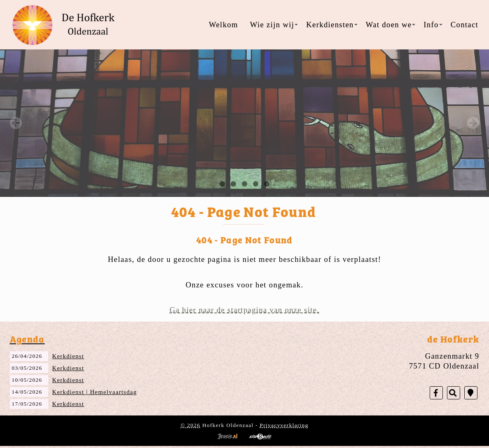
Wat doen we (391, 24)
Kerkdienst (68, 356)
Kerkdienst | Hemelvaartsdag (95, 392)
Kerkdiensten (332, 24)
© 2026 (190, 425)
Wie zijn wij (274, 24)
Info (433, 24)
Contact (464, 24)
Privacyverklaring (284, 425)
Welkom (223, 24)
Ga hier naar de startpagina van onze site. (245, 310)
